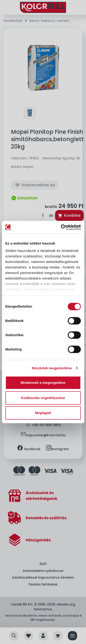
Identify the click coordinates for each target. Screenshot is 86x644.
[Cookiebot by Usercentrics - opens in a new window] (61, 227)
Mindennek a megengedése (43, 383)
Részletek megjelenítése (52, 368)
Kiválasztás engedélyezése (43, 398)
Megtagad (43, 413)
